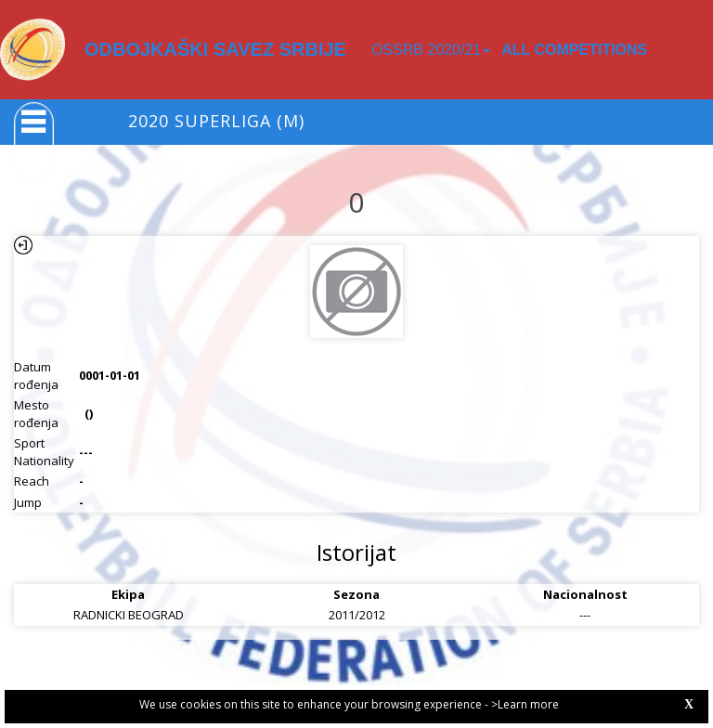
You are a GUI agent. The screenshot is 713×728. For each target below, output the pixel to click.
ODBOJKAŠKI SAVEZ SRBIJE (215, 49)
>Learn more (525, 704)
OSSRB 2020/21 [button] (431, 50)
